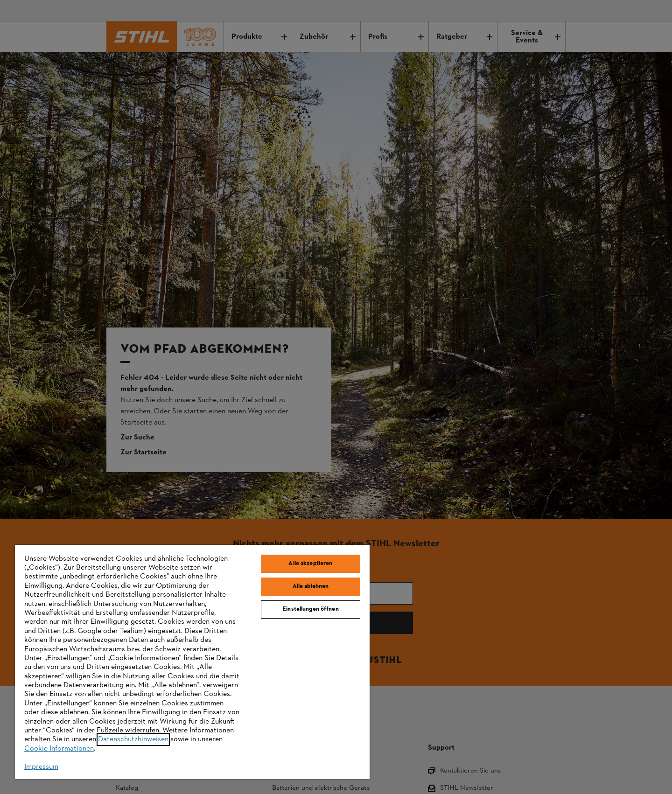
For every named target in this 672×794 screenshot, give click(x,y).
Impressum (41, 767)
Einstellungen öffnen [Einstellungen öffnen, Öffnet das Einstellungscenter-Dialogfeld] (311, 609)
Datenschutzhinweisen (133, 739)
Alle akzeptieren (310, 564)
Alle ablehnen (311, 586)
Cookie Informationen (59, 749)
